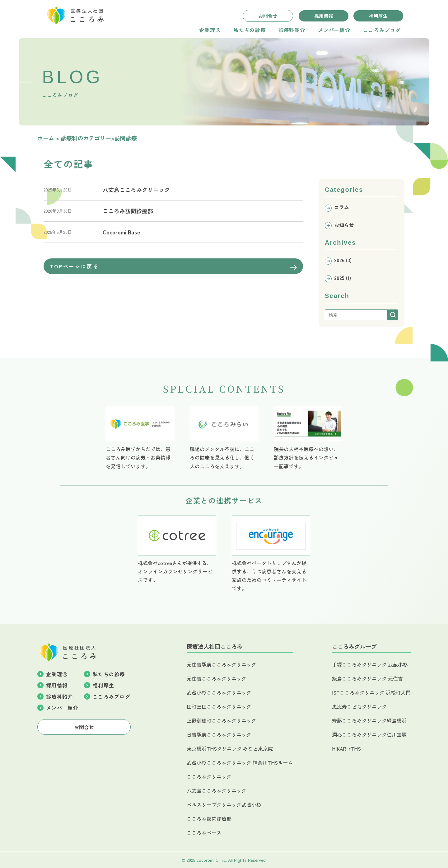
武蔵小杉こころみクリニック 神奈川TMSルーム (240, 762)
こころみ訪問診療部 (209, 818)
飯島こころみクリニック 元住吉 (367, 678)
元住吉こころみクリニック (217, 678)
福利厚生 (378, 16)
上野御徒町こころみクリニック (222, 720)
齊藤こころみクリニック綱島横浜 (369, 720)
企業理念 (210, 30)
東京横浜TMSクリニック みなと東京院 (230, 748)
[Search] (393, 315)
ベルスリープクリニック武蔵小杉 (224, 804)
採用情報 (324, 16)
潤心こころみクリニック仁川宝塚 (369, 734)
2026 (339, 260)
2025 (339, 278)
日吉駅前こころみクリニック (219, 734)
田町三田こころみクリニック (219, 706)
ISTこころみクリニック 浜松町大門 (371, 692)
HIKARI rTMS (346, 748)
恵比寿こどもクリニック (359, 706)
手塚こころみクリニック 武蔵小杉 (370, 664)
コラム (342, 207)
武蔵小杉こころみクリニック (219, 692)
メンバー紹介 (334, 30)
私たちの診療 (250, 30)
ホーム (46, 138)
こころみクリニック (209, 776)
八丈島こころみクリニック (217, 790)
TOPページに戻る (173, 266)
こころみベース (204, 833)
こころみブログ (382, 30)
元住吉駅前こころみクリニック (222, 664)
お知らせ (344, 225)
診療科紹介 (292, 30)
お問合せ (268, 16)
